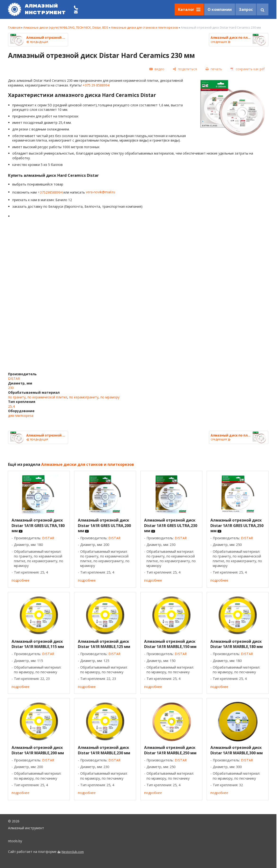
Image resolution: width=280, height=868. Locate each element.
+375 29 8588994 (96, 85)
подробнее (20, 580)
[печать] (214, 69)
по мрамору (110, 397)
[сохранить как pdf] (248, 69)
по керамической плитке (47, 397)
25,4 (11, 406)
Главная (14, 27)
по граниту (17, 397)
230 (11, 388)
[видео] (157, 69)
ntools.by (15, 841)
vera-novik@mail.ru (100, 192)
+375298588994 (50, 192)
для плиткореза (21, 416)
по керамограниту (84, 397)
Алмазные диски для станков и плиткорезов (144, 27)
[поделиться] (185, 69)
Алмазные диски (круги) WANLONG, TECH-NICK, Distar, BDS (66, 27)
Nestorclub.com (73, 852)
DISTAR (14, 378)
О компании (220, 9)
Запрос (246, 9)
